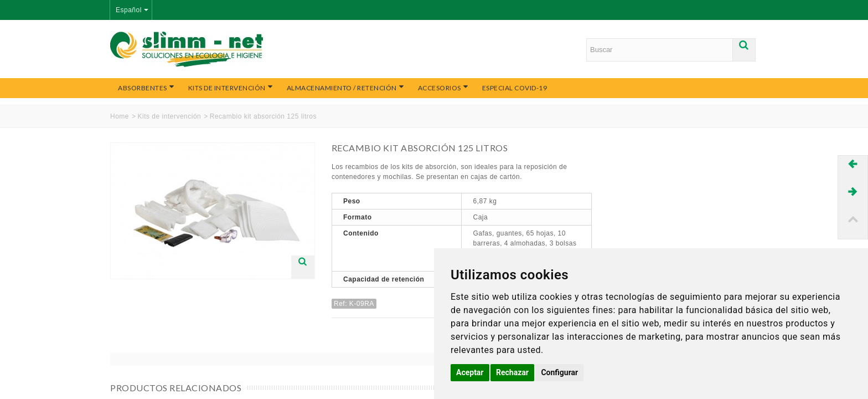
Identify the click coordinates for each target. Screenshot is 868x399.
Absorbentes (146, 88)
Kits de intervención (231, 88)
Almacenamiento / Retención (346, 88)
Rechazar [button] (512, 372)
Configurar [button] (559, 372)
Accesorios (443, 88)
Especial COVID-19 (515, 88)
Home (120, 116)
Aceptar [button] (470, 372)
